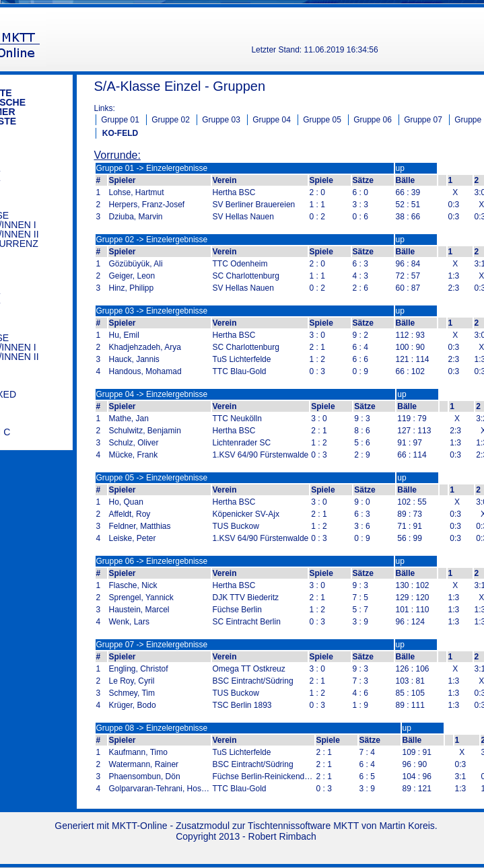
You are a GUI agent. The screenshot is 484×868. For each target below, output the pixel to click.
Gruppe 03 (221, 120)
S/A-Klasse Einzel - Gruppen (180, 86)
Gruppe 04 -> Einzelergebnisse (152, 394)
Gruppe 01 (120, 120)
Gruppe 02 (171, 120)
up (400, 168)
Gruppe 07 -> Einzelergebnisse (152, 645)
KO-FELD (120, 133)
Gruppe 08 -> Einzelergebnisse (152, 728)
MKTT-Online (139, 826)
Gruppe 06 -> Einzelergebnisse (152, 561)
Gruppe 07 (423, 120)
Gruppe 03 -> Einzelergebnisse (152, 311)
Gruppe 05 (322, 120)
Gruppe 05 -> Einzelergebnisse (152, 478)
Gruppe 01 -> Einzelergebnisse (152, 168)
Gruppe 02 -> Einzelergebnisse (152, 240)
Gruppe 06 (373, 120)
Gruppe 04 (272, 120)
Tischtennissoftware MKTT (303, 826)
